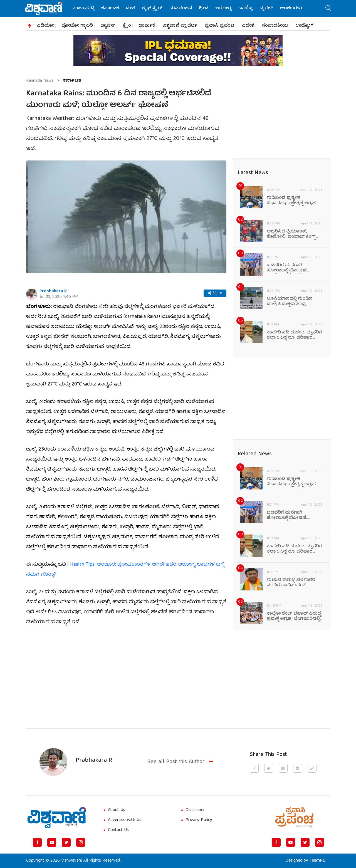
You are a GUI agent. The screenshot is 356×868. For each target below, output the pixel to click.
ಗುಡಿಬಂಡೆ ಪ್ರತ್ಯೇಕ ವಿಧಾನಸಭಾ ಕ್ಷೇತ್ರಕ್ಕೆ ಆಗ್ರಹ (291, 201)
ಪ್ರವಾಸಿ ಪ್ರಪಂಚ (220, 26)
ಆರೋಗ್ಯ (223, 8)
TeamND (318, 861)
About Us (117, 810)
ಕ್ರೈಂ (127, 26)
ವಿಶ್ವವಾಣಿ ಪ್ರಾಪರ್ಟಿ (180, 26)
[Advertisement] (126, 674)
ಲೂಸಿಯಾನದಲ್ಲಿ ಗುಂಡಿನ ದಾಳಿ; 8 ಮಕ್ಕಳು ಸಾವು (290, 302)
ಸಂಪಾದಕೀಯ (275, 26)
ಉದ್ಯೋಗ (305, 26)
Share (215, 293)
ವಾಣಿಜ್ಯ (246, 8)
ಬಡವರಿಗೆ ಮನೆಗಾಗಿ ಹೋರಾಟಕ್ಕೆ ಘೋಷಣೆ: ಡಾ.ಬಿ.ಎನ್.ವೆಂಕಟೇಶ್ (287, 268)
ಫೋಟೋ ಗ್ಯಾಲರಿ (77, 26)
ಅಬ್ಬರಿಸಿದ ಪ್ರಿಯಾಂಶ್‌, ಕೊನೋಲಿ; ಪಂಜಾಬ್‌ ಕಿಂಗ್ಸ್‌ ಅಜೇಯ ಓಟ (291, 234)
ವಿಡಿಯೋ (45, 26)
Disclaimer (195, 810)
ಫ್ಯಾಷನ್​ (108, 26)
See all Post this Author (181, 762)
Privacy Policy (199, 820)
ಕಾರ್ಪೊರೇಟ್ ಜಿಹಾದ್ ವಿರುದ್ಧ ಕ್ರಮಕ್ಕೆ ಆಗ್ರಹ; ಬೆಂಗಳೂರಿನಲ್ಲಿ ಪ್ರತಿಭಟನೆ (294, 617)
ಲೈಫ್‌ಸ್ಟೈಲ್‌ (152, 8)
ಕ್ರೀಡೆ (204, 8)
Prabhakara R (53, 291)
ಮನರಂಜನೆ (181, 8)
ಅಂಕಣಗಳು (291, 8)
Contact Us (118, 830)
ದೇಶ (130, 8)
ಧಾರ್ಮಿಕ (147, 26)
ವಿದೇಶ (248, 26)
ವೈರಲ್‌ (266, 8)
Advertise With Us (125, 820)
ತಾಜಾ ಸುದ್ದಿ (84, 8)
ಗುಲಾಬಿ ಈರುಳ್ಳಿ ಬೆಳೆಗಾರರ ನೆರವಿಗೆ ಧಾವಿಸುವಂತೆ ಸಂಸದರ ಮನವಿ (291, 583)
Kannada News (40, 81)
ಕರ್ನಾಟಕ (110, 8)
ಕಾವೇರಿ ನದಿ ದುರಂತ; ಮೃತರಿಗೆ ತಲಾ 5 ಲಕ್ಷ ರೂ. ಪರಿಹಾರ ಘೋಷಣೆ (294, 335)
